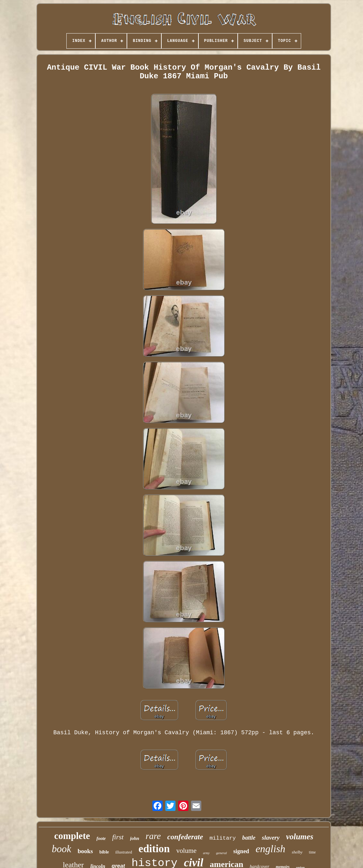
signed (241, 851)
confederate (185, 837)
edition (154, 849)
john (135, 838)
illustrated (124, 852)
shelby (297, 852)
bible (104, 852)
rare (153, 836)
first (118, 837)
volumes (300, 837)
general (222, 853)
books (85, 851)
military (223, 838)
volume (186, 851)
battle (249, 838)
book (62, 849)
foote (101, 839)
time (312, 852)
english (270, 849)
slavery (271, 838)
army (206, 853)
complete (72, 836)
